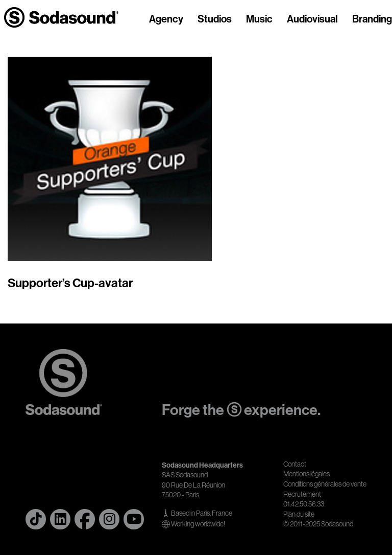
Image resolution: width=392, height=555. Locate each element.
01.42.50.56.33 (304, 504)
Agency (166, 19)
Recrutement (302, 494)
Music (259, 19)
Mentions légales (307, 474)
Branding (372, 19)
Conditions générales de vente (325, 484)
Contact (295, 464)
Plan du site (299, 514)
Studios (215, 19)
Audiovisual (312, 19)
